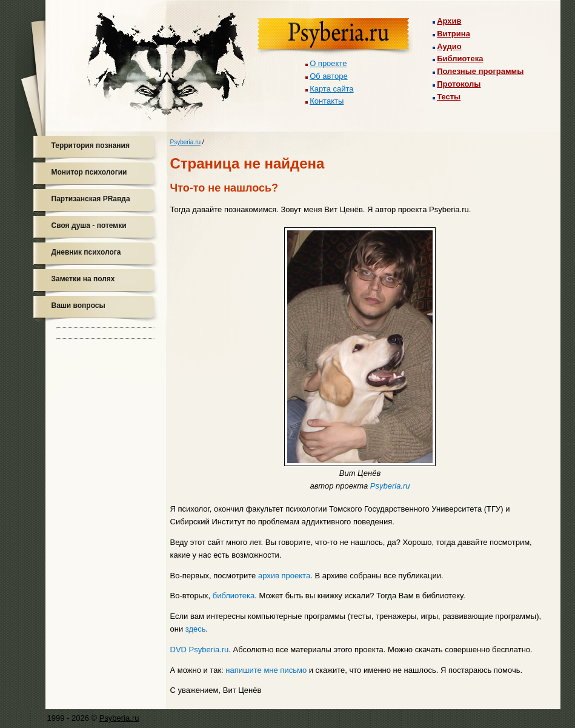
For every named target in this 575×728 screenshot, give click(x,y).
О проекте (328, 63)
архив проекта (284, 576)
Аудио (449, 46)
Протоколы (459, 84)
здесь (196, 629)
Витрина (454, 34)
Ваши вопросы (78, 306)
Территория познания (91, 145)
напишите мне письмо (266, 670)
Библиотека (460, 58)
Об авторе (329, 76)
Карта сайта (331, 89)
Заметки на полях (83, 279)
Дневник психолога (86, 252)
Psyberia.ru (186, 142)
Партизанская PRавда (91, 199)
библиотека (234, 596)
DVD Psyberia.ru (200, 650)
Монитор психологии (89, 172)
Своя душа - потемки (89, 225)
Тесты (449, 97)
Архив (449, 21)
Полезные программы (480, 71)
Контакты (327, 101)
